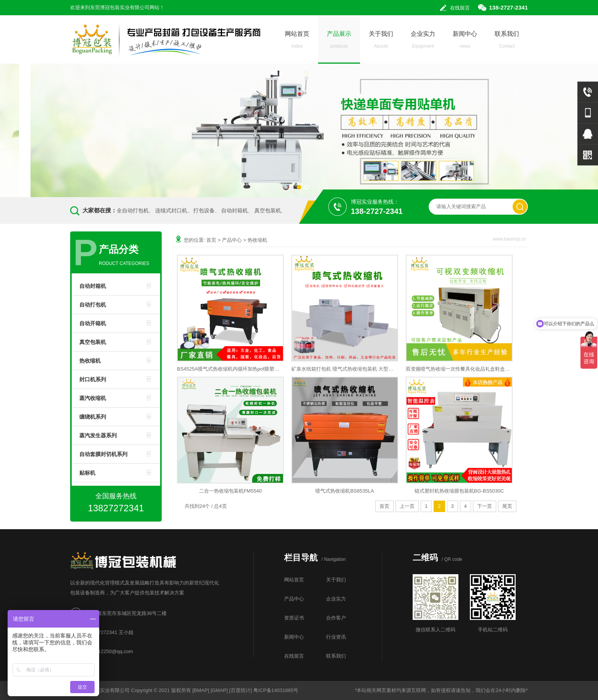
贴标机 (87, 473)
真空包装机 (268, 210)
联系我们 (507, 42)
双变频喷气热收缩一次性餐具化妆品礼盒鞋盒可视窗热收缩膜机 (459, 369)
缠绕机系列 (93, 417)
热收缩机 (90, 361)
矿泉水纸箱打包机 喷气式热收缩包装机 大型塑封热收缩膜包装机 (345, 369)
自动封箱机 (235, 210)
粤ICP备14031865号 (276, 690)
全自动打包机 (133, 210)
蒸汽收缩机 (93, 398)
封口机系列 (93, 379)
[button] (291, 187)
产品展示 (339, 42)
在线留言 (460, 8)
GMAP (219, 690)
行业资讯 (336, 637)
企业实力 (423, 42)
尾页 (507, 506)
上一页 (407, 506)
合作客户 (336, 618)
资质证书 (294, 618)
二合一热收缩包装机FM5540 (231, 491)
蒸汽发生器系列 (98, 435)
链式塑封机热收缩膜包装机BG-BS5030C (459, 491)
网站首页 (297, 42)
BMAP (201, 690)
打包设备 (204, 210)
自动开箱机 (93, 323)
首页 (211, 240)
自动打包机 (93, 305)
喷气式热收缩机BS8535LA (345, 491)
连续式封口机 (171, 210)
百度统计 (241, 690)
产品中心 (232, 240)
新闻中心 (465, 42)
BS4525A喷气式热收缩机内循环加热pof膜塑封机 (230, 369)
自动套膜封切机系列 (103, 454)
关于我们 (381, 42)
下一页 (485, 506)
